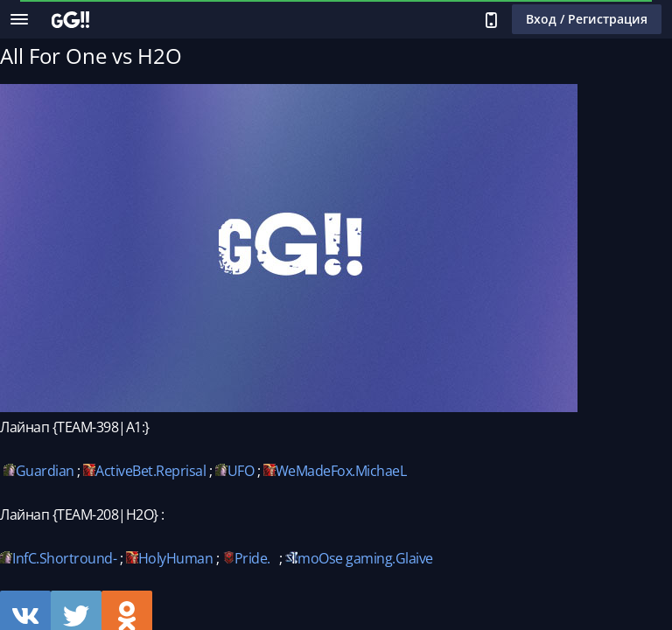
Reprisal (181, 471)
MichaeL (381, 471)
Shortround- (78, 558)
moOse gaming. (346, 558)
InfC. (26, 558)
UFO (241, 471)
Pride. (252, 558)
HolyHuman (176, 558)
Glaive (414, 558)
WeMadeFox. (315, 471)
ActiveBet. (126, 471)
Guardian (45, 471)
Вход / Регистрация (587, 19)
